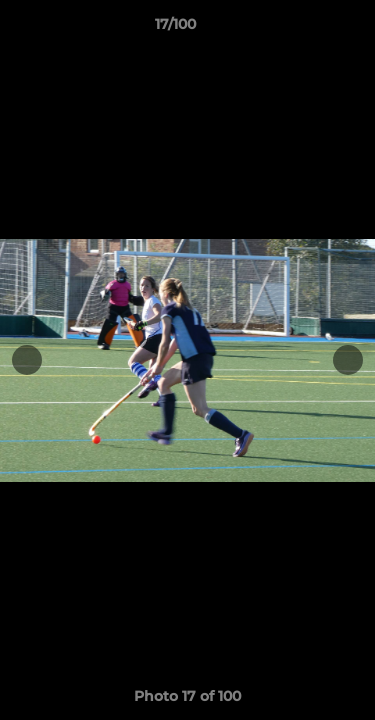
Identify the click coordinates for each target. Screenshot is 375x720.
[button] (303, 29)
